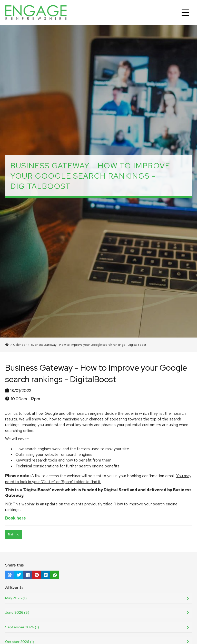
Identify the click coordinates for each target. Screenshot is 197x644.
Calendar (20, 345)
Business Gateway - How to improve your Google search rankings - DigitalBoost (88, 345)
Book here (16, 518)
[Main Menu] (185, 13)
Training (13, 534)
